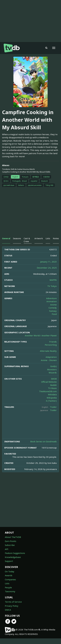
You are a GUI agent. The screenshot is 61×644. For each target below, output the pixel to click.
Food (54, 314)
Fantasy (53, 311)
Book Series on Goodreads (43, 441)
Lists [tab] (48, 238)
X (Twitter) (51, 401)
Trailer (53, 407)
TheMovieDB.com (48, 391)
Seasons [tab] (17, 238)
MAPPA (53, 280)
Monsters (52, 369)
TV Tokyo (52, 286)
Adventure (51, 298)
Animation (52, 301)
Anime (53, 305)
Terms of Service (13, 602)
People (8, 587)
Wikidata (52, 394)
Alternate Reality (48, 351)
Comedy (53, 308)
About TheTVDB (13, 537)
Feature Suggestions (15, 553)
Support (9, 561)
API (7, 549)
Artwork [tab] (39, 238)
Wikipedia (52, 398)
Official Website (49, 382)
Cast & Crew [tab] (27, 240)
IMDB (54, 379)
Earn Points (11, 541)
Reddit (53, 385)
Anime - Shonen (49, 360)
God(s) (53, 366)
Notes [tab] (56, 238)
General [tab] (6, 238)
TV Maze (52, 388)
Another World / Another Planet (41, 335)
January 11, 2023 (48, 262)
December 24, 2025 (47, 268)
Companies (10, 579)
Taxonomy (10, 591)
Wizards (53, 373)
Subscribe (10, 545)
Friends (53, 342)
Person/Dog (51, 345)
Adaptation (51, 357)
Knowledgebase (13, 557)
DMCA (8, 610)
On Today (10, 571)
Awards (9, 575)
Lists (7, 583)
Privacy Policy (12, 606)
